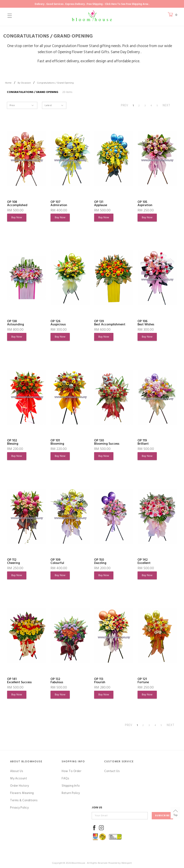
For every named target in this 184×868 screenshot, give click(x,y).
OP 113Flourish (100, 681)
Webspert (126, 863)
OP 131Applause (101, 203)
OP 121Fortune (143, 681)
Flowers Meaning (22, 793)
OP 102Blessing (13, 442)
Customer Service (119, 762)
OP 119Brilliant (143, 442)
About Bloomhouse (26, 762)
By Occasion (24, 83)
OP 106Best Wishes (146, 323)
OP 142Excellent (144, 561)
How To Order (72, 771)
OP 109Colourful (57, 561)
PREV (125, 105)
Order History (20, 786)
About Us (17, 771)
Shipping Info (71, 786)
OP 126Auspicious (58, 323)
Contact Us (112, 771)
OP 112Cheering (13, 561)
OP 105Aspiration (145, 203)
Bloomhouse (78, 863)
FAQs (65, 778)
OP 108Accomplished (17, 203)
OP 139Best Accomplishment (110, 323)
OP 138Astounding (16, 323)
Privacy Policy (19, 808)
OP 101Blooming (57, 442)
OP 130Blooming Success (107, 442)
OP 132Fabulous (57, 681)
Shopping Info (73, 762)
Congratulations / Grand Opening (55, 83)
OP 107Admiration (59, 203)
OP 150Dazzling (100, 561)
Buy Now (17, 217)
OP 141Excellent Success (19, 681)
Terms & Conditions (24, 800)
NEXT (167, 105)
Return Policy (71, 793)
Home (8, 83)
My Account (19, 778)
